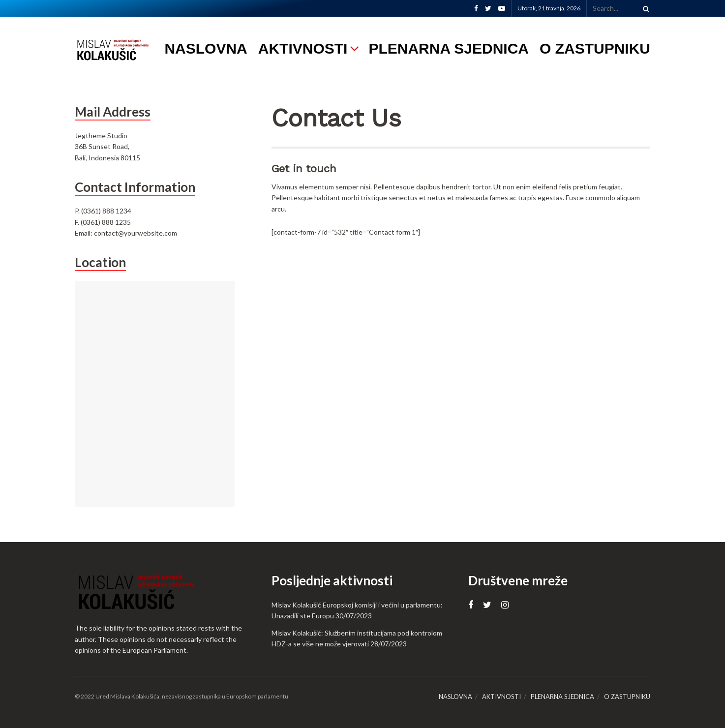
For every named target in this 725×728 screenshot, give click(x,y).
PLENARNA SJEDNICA (449, 48)
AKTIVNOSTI (303, 48)
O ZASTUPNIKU (595, 48)
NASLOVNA (206, 48)
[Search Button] (644, 8)
